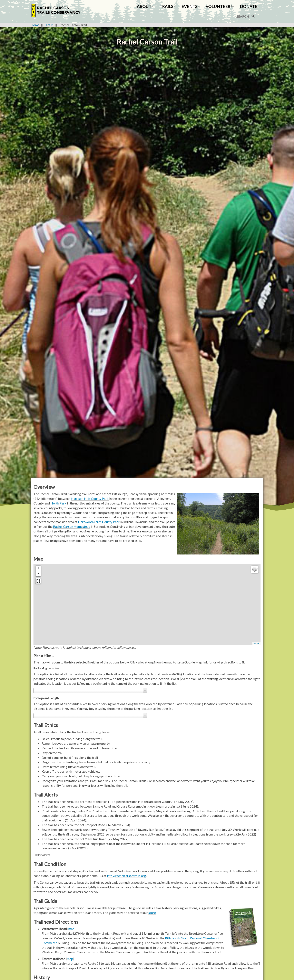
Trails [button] (167, 6)
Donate (249, 6)
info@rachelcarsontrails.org (126, 876)
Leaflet (256, 643)
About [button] (145, 6)
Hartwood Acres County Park (99, 522)
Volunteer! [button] (220, 6)
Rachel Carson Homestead (72, 526)
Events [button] (190, 6)
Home (35, 25)
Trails (50, 25)
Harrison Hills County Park (90, 498)
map (71, 929)
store (152, 913)
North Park (58, 503)
